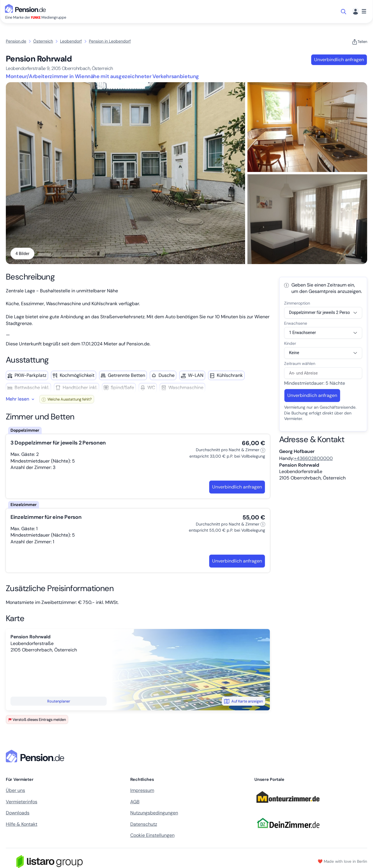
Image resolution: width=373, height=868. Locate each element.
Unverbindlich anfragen (339, 60)
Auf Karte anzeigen (243, 701)
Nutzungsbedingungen (154, 813)
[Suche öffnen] (344, 12)
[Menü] (359, 12)
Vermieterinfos (22, 802)
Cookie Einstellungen (152, 835)
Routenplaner (59, 701)
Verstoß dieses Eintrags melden (37, 719)
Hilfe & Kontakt (22, 824)
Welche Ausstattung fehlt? (67, 399)
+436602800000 (313, 458)
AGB (135, 802)
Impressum (142, 790)
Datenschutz (144, 824)
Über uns (15, 790)
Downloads (18, 813)
